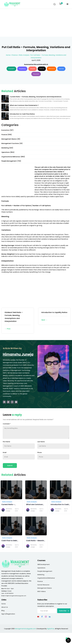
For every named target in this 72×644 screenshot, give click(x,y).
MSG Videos (42, 591)
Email (5, 452)
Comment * (7, 424)
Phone (40, 452)
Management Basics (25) (11, 139)
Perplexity (22, 69)
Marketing (41, 575)
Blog (3, 610)
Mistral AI (52, 69)
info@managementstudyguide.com (16, 596)
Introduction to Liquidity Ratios (54, 316)
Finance (15, 55)
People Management (45, 571)
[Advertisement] (36, 23)
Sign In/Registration (8, 614)
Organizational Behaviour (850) (13, 157)
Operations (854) (8, 152)
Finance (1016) (7, 135)
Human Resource (43, 585)
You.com (36, 74)
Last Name (41, 442)
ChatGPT (11, 69)
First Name (6, 442)
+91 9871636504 (9, 593)
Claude (33, 69)
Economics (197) (7, 130)
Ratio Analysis (24, 55)
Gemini (61, 69)
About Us (5, 607)
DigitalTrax (51, 629)
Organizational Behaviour (46, 578)
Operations (41, 568)
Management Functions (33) (12, 143)
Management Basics (45, 588)
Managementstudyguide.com (25, 629)
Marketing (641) (7, 148)
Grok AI (42, 69)
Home (8, 55)
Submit (10, 466)
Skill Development (44, 564)
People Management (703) (11, 161)
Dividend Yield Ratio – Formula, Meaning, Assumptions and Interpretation (18, 321)
